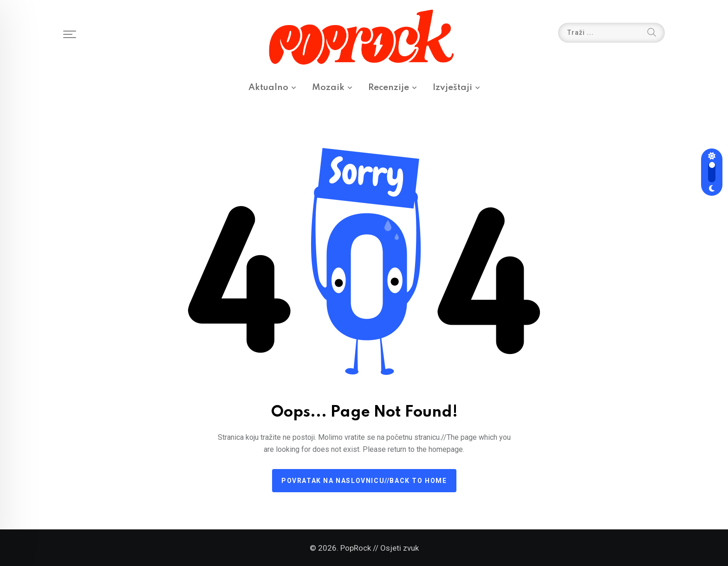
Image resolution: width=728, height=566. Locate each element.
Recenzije (389, 87)
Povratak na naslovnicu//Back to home (364, 481)
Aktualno (268, 87)
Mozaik (328, 87)
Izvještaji (452, 87)
